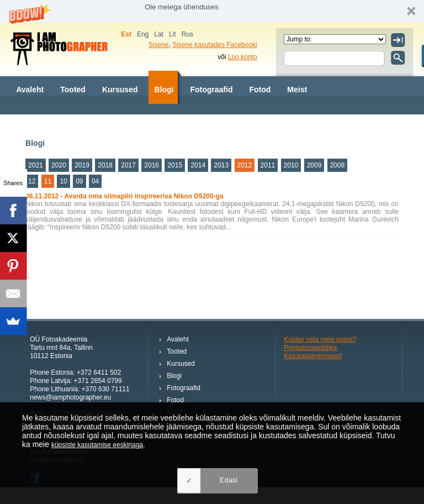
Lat (159, 34)
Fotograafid (211, 90)
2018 (105, 165)
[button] (212, 11)
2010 (291, 165)
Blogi (164, 90)
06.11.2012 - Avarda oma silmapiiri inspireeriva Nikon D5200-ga (124, 196)
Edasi (229, 480)
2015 (175, 165)
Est (126, 34)
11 (48, 181)
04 (95, 181)
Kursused (120, 90)
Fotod (260, 90)
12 (32, 181)
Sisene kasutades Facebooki (214, 45)
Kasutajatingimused (313, 356)
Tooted (73, 90)
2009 (314, 165)
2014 (198, 165)
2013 (221, 165)
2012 (245, 165)
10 (63, 181)
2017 (128, 165)
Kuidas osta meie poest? (320, 339)
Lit (173, 34)
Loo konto (243, 57)
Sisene (159, 45)
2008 (338, 165)
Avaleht (30, 90)
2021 (36, 165)
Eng (143, 34)
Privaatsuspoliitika (310, 348)
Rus (187, 34)
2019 (82, 165)
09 (79, 181)
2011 (268, 165)
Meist (297, 90)
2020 (59, 165)
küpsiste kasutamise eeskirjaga (97, 445)
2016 (152, 165)
